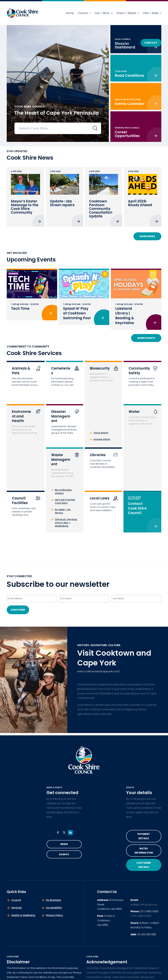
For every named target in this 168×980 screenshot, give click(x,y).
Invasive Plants (102, 439)
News (64, 844)
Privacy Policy (54, 915)
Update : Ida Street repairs (62, 203)
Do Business (125, 43)
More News (147, 236)
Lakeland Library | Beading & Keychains (125, 316)
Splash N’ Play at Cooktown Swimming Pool (77, 313)
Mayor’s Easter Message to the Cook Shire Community (25, 207)
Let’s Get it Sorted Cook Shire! (65, 501)
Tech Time (20, 309)
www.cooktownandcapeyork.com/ (98, 671)
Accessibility (54, 908)
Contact (151, 43)
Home (70, 13)
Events (64, 854)
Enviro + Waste (126, 13)
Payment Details (144, 836)
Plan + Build (151, 13)
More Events (146, 338)
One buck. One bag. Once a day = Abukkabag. (66, 523)
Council (83, 13)
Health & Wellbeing (23, 915)
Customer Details (144, 865)
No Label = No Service (63, 511)
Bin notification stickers (63, 492)
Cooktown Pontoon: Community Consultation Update (101, 209)
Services (17, 908)
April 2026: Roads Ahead (140, 203)
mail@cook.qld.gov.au (144, 905)
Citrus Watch (101, 433)
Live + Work (102, 13)
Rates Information (144, 851)
